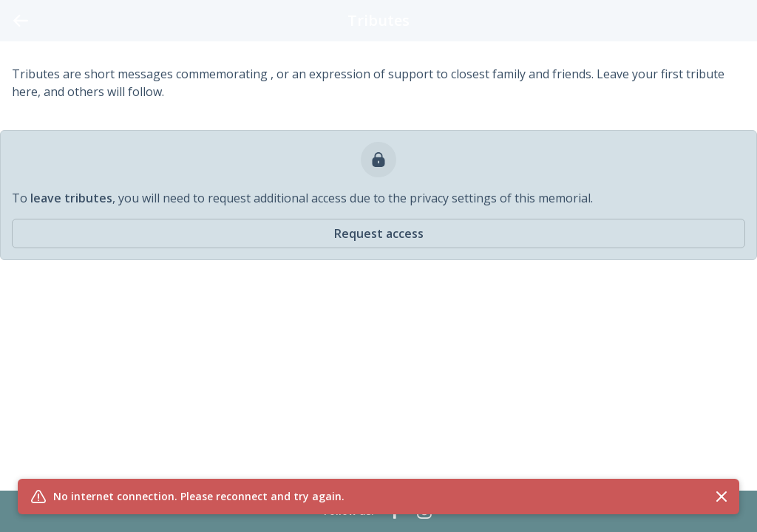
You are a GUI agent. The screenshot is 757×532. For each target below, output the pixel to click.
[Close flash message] (722, 497)
